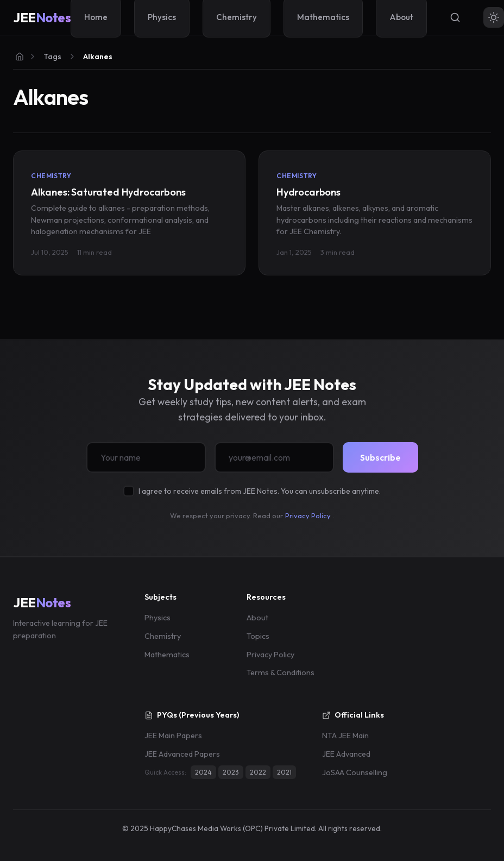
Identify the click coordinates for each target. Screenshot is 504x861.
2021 (284, 772)
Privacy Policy (308, 516)
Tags (52, 56)
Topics (258, 636)
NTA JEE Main (345, 736)
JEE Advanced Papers (182, 754)
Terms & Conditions (281, 673)
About (257, 618)
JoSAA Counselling (355, 772)
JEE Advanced (346, 754)
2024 (203, 772)
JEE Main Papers (173, 736)
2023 (231, 772)
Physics (157, 618)
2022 (258, 772)
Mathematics (167, 655)
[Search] (455, 17)
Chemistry (163, 636)
